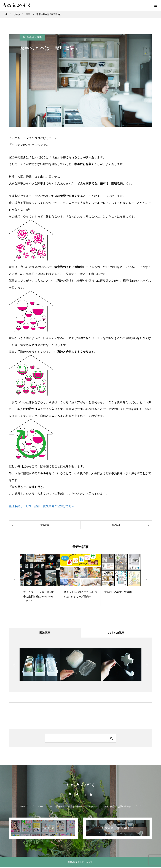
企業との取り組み (77, 807)
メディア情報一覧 (56, 807)
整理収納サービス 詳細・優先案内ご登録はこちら (42, 506)
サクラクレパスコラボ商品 (102, 807)
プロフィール (38, 807)
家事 (39, 37)
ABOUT (24, 807)
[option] (40, 580)
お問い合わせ (124, 807)
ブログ (138, 807)
